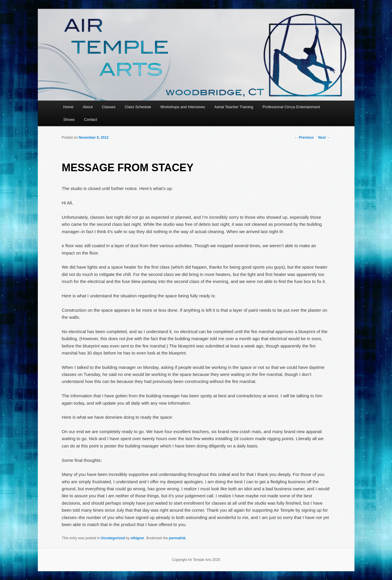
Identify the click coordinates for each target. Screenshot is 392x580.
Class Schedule (138, 107)
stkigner (137, 538)
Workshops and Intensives (183, 107)
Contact (90, 119)
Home (68, 107)
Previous (304, 138)
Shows (69, 119)
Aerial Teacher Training (234, 107)
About (88, 107)
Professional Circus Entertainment (291, 107)
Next (324, 138)
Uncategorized (113, 538)
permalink (177, 538)
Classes (108, 107)
